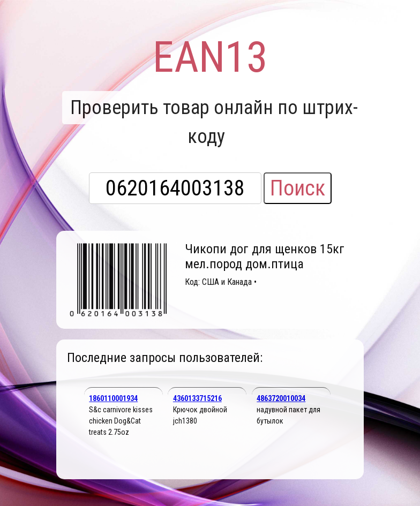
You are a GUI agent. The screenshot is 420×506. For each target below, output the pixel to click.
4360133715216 (197, 398)
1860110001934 (113, 398)
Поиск (298, 188)
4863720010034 (281, 398)
